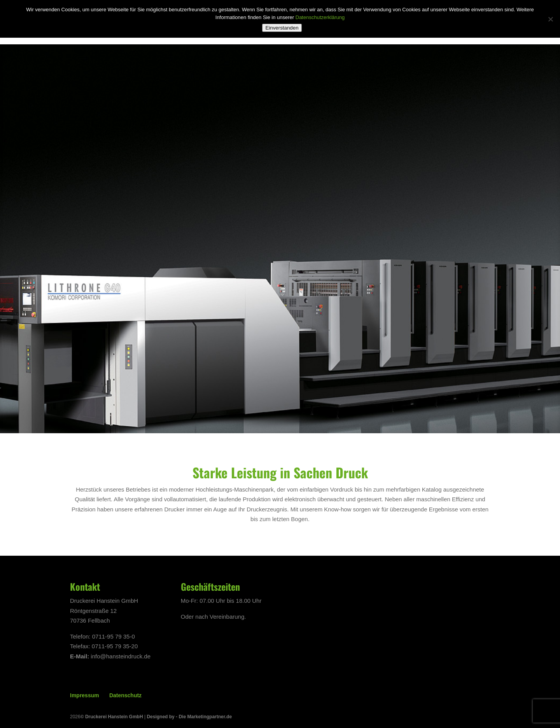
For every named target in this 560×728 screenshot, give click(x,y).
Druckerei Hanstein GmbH (114, 717)
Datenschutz (125, 695)
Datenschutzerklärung (320, 17)
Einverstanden (282, 28)
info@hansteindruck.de (121, 656)
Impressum (85, 695)
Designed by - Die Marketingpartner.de (189, 717)
